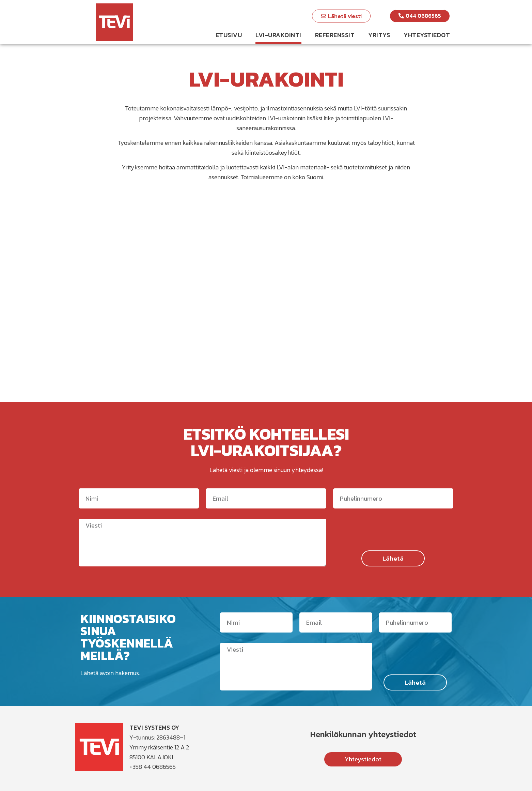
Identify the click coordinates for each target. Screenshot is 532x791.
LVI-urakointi (278, 35)
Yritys (379, 35)
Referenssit (335, 35)
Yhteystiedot (427, 35)
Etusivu (229, 35)
